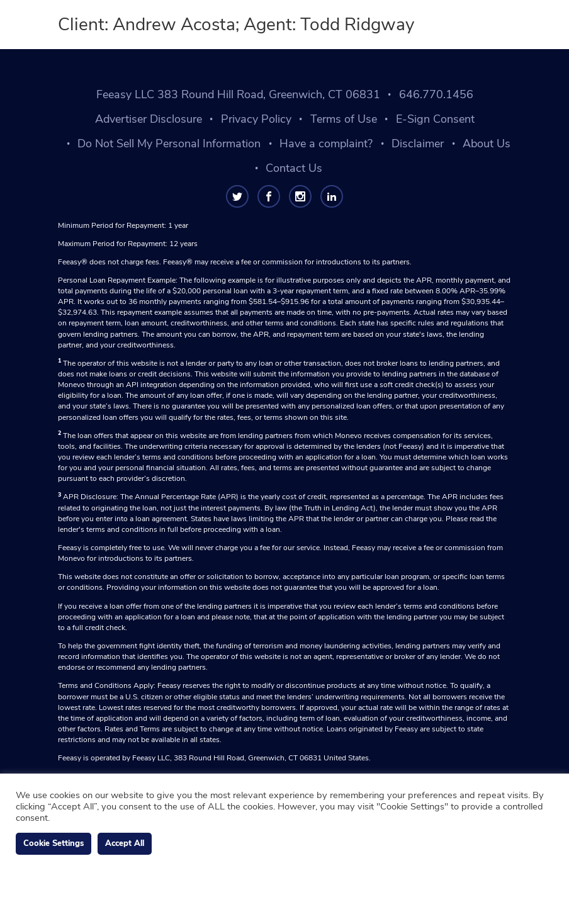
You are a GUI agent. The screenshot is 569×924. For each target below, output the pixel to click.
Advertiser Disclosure (149, 119)
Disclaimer (418, 144)
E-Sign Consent (435, 119)
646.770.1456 (436, 94)
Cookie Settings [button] (54, 843)
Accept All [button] (125, 843)
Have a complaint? (326, 144)
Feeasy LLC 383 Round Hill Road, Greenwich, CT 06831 (238, 94)
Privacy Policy (256, 119)
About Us (487, 144)
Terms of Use (344, 119)
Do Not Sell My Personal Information (169, 144)
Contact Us (294, 168)
